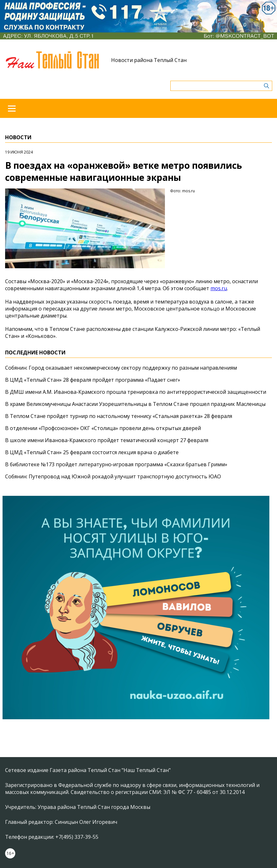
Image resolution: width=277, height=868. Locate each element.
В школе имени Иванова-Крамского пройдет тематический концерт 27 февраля (107, 440)
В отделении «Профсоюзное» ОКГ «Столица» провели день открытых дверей (103, 428)
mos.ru (219, 288)
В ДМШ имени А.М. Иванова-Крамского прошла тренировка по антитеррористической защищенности (136, 392)
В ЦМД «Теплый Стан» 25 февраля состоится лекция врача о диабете (92, 452)
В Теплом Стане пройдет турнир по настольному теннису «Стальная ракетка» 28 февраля (119, 416)
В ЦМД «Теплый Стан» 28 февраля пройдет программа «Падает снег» (93, 380)
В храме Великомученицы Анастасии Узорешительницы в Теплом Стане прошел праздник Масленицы (135, 404)
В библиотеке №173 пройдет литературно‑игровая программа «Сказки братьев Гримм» (116, 464)
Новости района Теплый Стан (149, 60)
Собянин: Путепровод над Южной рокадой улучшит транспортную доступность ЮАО (113, 476)
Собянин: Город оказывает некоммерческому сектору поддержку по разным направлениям (121, 368)
